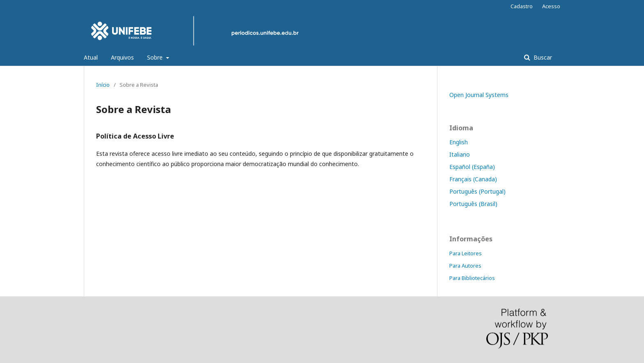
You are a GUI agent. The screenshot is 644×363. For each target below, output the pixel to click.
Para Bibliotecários (472, 278)
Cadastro (522, 6)
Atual (91, 57)
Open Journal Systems (479, 95)
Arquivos (122, 57)
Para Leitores (466, 253)
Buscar (542, 57)
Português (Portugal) (477, 191)
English (459, 142)
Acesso (551, 6)
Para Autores (465, 266)
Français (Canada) (473, 179)
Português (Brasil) (473, 204)
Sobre (156, 57)
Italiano (460, 154)
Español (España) (472, 167)
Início (103, 85)
